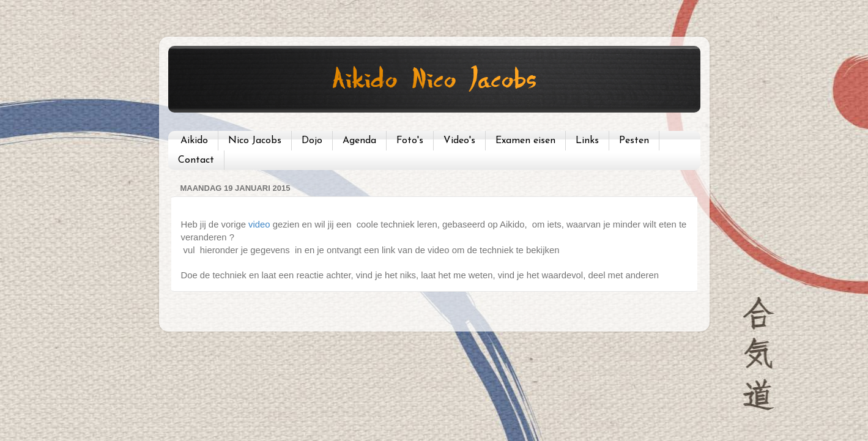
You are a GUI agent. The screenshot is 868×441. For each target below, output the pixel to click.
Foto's (410, 141)
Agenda (359, 141)
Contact (196, 160)
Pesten (634, 141)
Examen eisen (525, 141)
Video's (459, 141)
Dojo (312, 141)
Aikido (194, 141)
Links (587, 141)
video (259, 224)
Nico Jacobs (255, 141)
